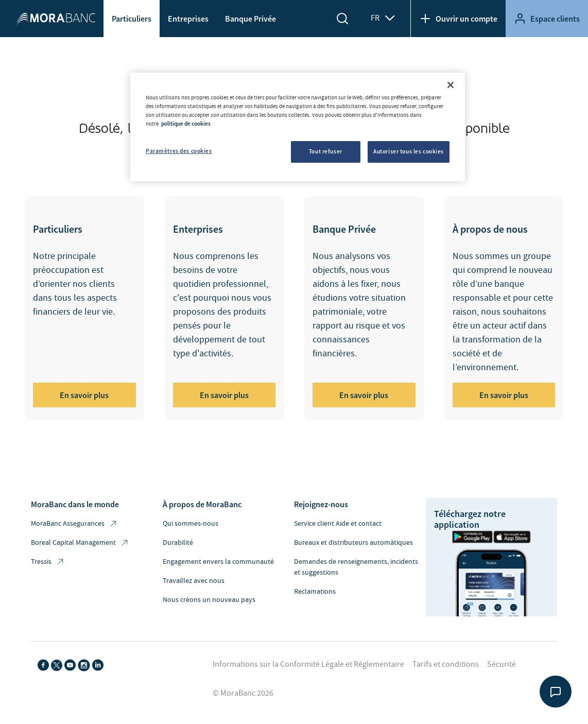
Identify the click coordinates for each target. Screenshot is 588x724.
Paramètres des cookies (179, 151)
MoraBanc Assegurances (74, 524)
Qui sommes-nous (191, 524)
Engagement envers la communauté (218, 562)
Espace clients (547, 19)
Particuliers (132, 19)
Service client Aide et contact (338, 524)
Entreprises (188, 19)
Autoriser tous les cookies (409, 151)
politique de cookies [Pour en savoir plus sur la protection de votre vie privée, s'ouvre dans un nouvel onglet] (186, 124)
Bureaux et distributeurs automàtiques (353, 543)
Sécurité (501, 664)
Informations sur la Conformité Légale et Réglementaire (308, 664)
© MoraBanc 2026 (243, 693)
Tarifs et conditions (446, 664)
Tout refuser (326, 151)
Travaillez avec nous (194, 581)
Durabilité (178, 543)
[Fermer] (451, 85)
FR (383, 18)
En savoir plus (84, 395)
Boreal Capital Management (80, 543)
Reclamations (315, 592)
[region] (298, 127)
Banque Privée (250, 19)
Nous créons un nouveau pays (209, 600)
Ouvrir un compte (458, 19)
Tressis (48, 562)
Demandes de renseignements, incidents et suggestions (356, 567)
